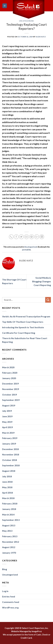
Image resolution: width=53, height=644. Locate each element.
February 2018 (10, 503)
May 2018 (7, 487)
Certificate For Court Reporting (19, 333)
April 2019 (7, 427)
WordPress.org (10, 607)
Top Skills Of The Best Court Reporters (23, 322)
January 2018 (9, 509)
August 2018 (9, 471)
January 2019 (9, 444)
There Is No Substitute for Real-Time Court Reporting (25, 340)
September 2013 (11, 520)
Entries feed (9, 596)
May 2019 (7, 422)
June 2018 (7, 482)
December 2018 (10, 449)
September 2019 (11, 400)
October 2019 (9, 395)
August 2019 (9, 405)
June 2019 (7, 416)
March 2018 (8, 498)
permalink (26, 250)
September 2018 (11, 465)
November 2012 (11, 542)
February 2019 (10, 438)
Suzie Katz (41, 37)
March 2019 (8, 433)
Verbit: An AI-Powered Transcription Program (26, 316)
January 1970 (9, 553)
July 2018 (7, 476)
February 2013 (10, 536)
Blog (5, 569)
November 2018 (11, 454)
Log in (5, 591)
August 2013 (9, 525)
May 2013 (7, 531)
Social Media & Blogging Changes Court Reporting (42, 281)
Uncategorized (26, 21)
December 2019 (10, 384)
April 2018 (7, 493)
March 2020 (8, 367)
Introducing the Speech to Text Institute (23, 327)
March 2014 (8, 515)
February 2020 (10, 373)
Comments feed (11, 602)
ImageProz (37, 631)
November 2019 (11, 389)
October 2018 (9, 460)
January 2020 (9, 378)
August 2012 (9, 547)
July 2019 (7, 411)
